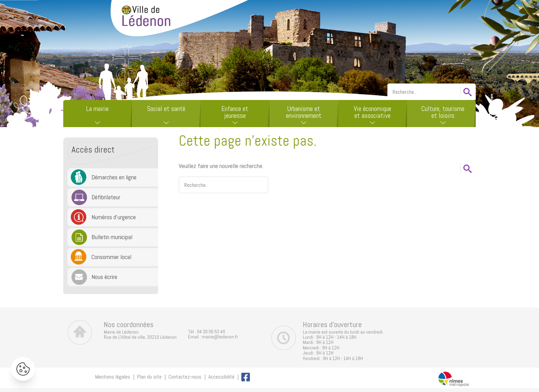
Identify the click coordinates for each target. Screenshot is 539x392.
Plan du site (149, 377)
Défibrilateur (106, 197)
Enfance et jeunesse (235, 112)
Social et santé (166, 109)
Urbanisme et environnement (304, 112)
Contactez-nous (185, 377)
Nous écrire (104, 277)
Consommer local (111, 257)
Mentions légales (113, 377)
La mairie (97, 109)
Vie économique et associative (372, 112)
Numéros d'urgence (114, 217)
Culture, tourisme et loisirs (443, 112)
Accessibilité (221, 377)
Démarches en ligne (114, 177)
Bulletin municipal (112, 237)
